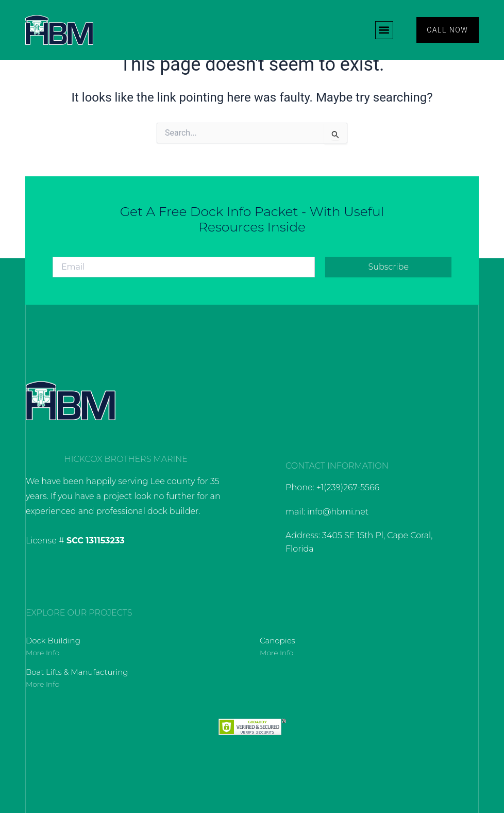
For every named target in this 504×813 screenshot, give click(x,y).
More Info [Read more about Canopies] (276, 653)
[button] (384, 30)
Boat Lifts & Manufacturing (77, 672)
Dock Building (53, 641)
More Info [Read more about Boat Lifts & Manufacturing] (43, 684)
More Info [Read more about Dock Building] (43, 653)
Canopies (278, 641)
